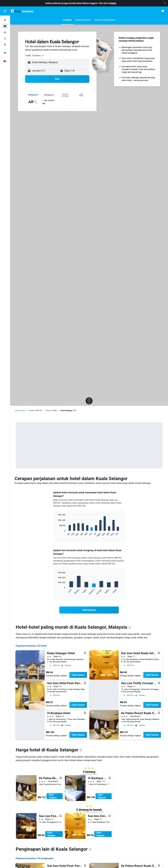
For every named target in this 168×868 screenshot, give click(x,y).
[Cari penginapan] (5, 26)
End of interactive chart (57, 535)
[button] (165, 3)
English (113, 3)
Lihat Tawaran (78, 675)
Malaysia (33, 411)
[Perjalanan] (5, 53)
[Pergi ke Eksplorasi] (5, 45)
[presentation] (130, 627)
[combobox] (35, 55)
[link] (89, 610)
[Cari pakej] (5, 38)
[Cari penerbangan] (5, 20)
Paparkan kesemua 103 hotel (31, 646)
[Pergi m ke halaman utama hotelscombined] (22, 11)
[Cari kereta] (5, 32)
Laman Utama (20, 411)
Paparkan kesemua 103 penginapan (35, 858)
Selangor (49, 411)
